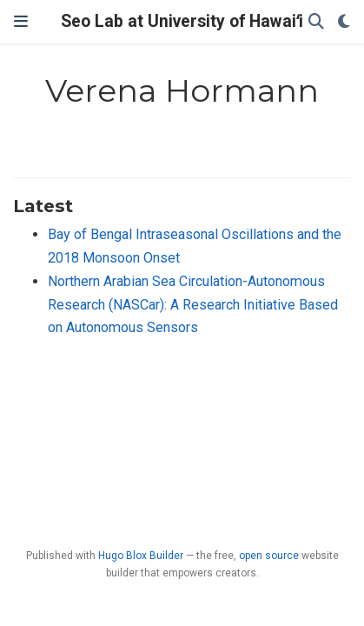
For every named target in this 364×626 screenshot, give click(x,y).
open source (269, 556)
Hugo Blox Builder (141, 556)
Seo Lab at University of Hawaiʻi (182, 21)
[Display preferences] (344, 22)
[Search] (316, 22)
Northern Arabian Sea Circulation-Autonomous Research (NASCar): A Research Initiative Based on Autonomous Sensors (193, 304)
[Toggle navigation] (21, 22)
